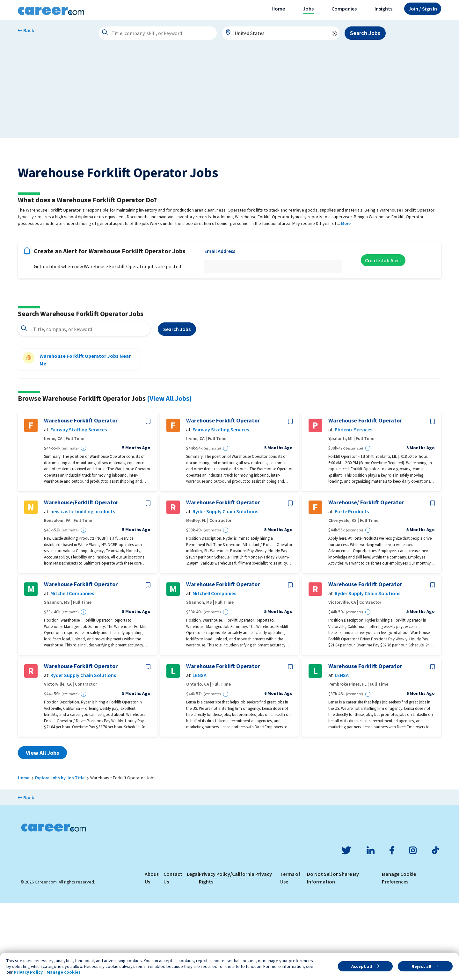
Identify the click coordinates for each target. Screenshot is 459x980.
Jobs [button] (308, 9)
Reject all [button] (421, 966)
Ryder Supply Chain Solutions (225, 589)
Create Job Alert (383, 337)
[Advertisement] (229, 94)
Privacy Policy (28, 972)
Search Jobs (365, 33)
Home (278, 9)
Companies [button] (344, 9)
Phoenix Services (353, 507)
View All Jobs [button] (42, 829)
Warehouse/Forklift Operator (81, 579)
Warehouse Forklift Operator (81, 497)
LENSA (200, 752)
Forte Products (352, 589)
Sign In (423, 9)
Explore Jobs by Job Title (60, 854)
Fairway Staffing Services (79, 507)
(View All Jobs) (169, 475)
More (346, 300)
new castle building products (83, 589)
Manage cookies (64, 972)
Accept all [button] (362, 966)
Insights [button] (383, 9)
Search (177, 406)
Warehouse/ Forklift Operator (366, 579)
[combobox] (281, 33)
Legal (193, 951)
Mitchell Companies (72, 670)
